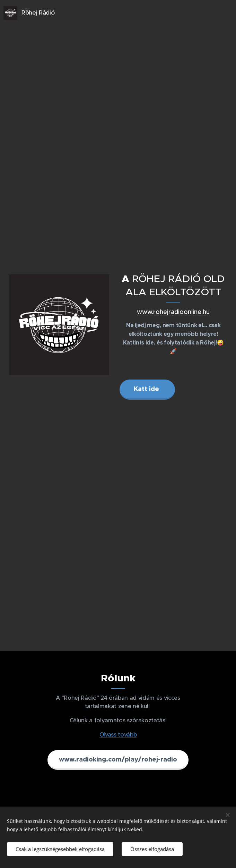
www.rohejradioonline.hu (174, 312)
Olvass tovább (118, 734)
